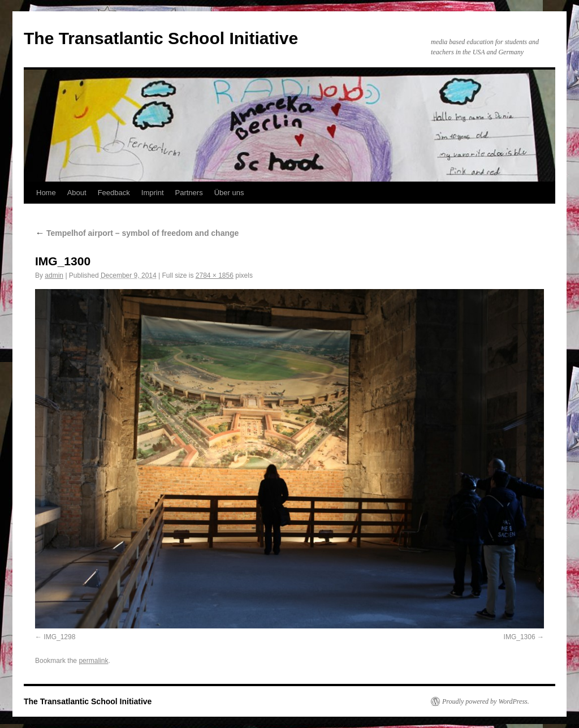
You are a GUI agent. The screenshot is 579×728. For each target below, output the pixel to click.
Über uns (229, 193)
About (77, 193)
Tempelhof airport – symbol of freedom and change (137, 233)
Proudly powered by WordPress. (486, 701)
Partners (189, 193)
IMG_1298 (59, 637)
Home (46, 193)
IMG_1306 (520, 637)
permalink (93, 661)
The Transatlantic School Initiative (161, 38)
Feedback (114, 193)
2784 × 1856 (215, 275)
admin (54, 275)
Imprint (153, 193)
